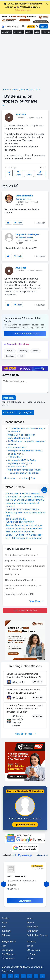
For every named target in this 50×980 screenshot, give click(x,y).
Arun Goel (21, 114)
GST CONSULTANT (17, 877)
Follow (40, 173)
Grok (21, 356)
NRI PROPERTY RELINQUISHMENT (23, 493)
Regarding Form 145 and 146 (19, 594)
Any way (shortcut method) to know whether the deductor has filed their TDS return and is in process (24, 528)
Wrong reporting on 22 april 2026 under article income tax (25, 567)
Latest (17, 855)
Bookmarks (7, 950)
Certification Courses (37, 935)
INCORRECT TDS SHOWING (20, 522)
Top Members (9, 954)
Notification (32, 931)
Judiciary (6, 931)
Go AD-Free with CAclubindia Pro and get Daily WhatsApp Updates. (23, 7)
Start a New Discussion (25, 611)
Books (29, 32)
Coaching (18, 32)
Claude (35, 351)
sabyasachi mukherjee (27, 234)
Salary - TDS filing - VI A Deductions (24, 535)
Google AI (10, 356)
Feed (4, 946)
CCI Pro (31, 958)
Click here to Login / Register (18, 412)
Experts (30, 922)
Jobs (37, 32)
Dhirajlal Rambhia (24, 196)
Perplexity (23, 351)
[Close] (47, 4)
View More (36, 601)
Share (29, 173)
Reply (18, 173)
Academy (6, 32)
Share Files (32, 927)
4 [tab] (27, 910)
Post (33, 478)
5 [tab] (31, 910)
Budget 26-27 (9, 941)
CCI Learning (33, 950)
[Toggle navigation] (23, 26)
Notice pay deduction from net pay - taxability (23, 587)
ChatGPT (10, 351)
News (30, 918)
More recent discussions (16, 478)
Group (31, 954)
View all (42, 855)
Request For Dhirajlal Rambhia (20, 560)
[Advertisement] (25, 61)
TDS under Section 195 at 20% (24, 473)
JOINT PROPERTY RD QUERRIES (22, 509)
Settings (6, 935)
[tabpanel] (25, 884)
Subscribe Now (25, 825)
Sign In (44, 26)
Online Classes (25, 666)
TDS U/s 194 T (15, 457)
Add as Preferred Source (25, 333)
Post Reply (9, 398)
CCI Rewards (8, 958)
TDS (3, 106)
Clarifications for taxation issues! (25, 470)
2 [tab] (19, 910)
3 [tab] (23, 910)
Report (43, 168)
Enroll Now (37, 682)
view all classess (26, 734)
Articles (5, 918)
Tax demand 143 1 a (16, 519)
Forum (5, 922)
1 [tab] (15, 910)
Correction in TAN (17, 447)
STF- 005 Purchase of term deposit (24, 538)
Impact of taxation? (18, 467)
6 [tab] (35, 910)
